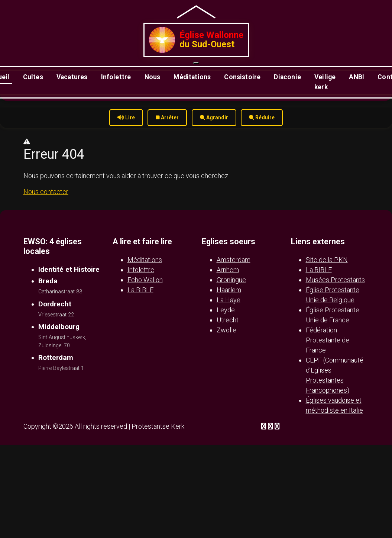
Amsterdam (234, 260)
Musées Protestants (335, 280)
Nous (153, 77)
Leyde (226, 310)
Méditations (192, 77)
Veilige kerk (325, 82)
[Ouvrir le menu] (196, 63)
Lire (126, 117)
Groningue (231, 280)
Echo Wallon (145, 280)
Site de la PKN (327, 260)
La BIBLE (140, 290)
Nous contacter (46, 192)
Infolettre (116, 77)
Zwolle (226, 330)
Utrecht (228, 320)
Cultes (33, 77)
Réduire (262, 117)
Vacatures (72, 77)
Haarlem (229, 290)
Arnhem (228, 270)
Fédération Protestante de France (328, 340)
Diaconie (287, 77)
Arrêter (167, 117)
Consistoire (242, 77)
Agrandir (214, 117)
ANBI (357, 77)
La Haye (229, 300)
